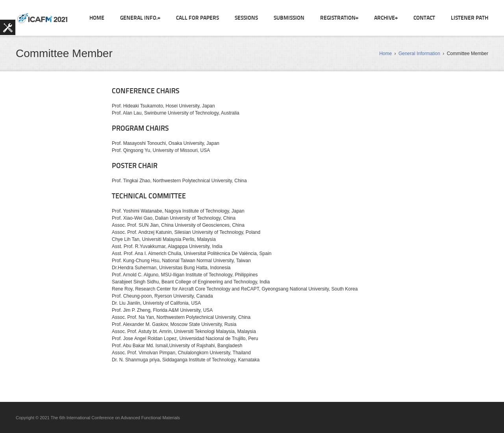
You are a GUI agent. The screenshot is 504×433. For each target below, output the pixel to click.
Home (97, 18)
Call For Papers (197, 18)
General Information (419, 54)
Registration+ (339, 18)
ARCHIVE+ (386, 18)
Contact (424, 18)
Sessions (246, 18)
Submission (289, 18)
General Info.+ (140, 18)
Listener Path (470, 18)
